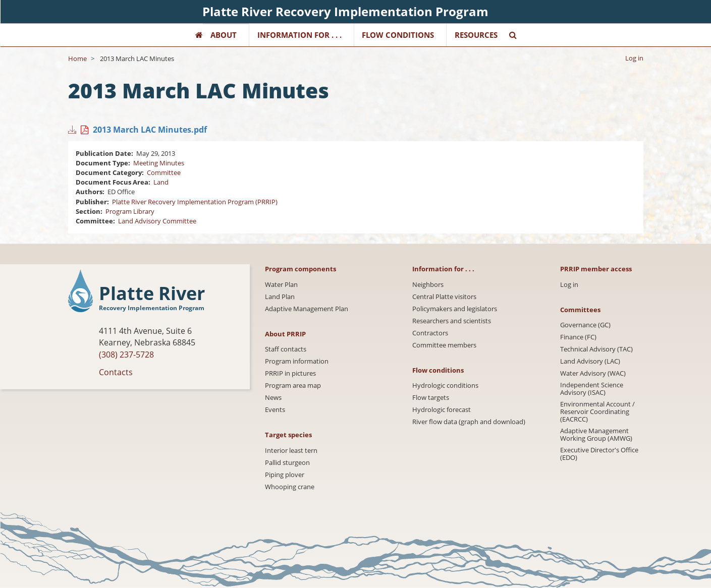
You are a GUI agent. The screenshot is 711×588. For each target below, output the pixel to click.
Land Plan (280, 297)
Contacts (116, 372)
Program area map (293, 386)
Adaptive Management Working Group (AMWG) (596, 435)
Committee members (444, 345)
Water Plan (281, 285)
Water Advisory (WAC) (593, 373)
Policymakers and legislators (455, 309)
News (273, 398)
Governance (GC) (585, 325)
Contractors (430, 333)
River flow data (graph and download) (469, 422)
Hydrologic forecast (442, 410)
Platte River (152, 294)
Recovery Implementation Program (152, 308)
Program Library (130, 211)
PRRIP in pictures (290, 373)
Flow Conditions (398, 35)
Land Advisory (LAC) (590, 361)
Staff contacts (286, 349)
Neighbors (428, 285)
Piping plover (285, 475)
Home (77, 58)
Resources (476, 35)
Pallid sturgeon (287, 463)
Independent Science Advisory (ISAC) (592, 389)
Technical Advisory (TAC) (596, 349)
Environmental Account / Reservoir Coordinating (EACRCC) (597, 412)
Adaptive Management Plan (307, 309)
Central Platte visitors (444, 297)
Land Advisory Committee (157, 221)
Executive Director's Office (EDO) (599, 454)
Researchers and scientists (452, 321)
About (224, 35)
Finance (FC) (578, 337)
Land (161, 182)
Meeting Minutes (159, 163)
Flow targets (431, 398)
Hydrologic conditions (445, 386)
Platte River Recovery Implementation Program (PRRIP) (195, 202)
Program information (297, 361)
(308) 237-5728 (126, 355)
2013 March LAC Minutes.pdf (150, 130)
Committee (164, 172)
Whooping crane (290, 487)
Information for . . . (299, 35)
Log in (634, 58)
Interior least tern (291, 451)
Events (275, 410)
